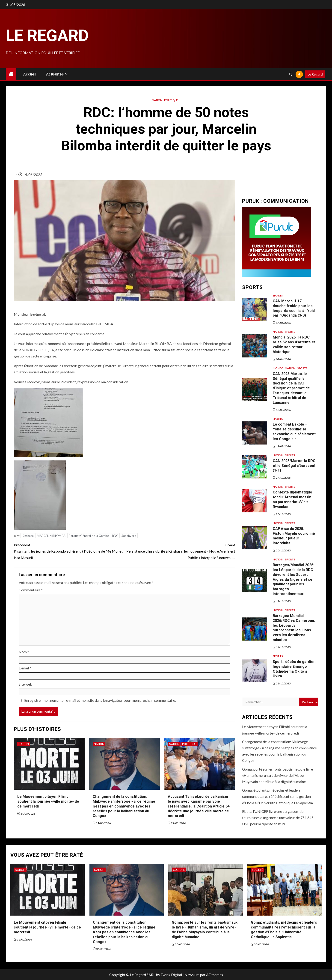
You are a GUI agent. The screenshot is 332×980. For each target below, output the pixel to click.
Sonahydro (129, 536)
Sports (278, 295)
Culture (179, 870)
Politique (171, 100)
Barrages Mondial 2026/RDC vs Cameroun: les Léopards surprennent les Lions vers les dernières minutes (294, 628)
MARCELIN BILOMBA (51, 536)
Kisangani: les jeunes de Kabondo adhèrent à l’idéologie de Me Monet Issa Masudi (69, 551)
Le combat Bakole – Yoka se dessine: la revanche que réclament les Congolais (294, 431)
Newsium (192, 975)
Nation (157, 100)
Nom (24, 652)
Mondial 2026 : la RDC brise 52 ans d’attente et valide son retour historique (294, 344)
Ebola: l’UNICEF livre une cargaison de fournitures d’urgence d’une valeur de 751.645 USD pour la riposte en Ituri (278, 818)
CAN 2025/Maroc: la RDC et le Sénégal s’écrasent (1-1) (294, 466)
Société (258, 870)
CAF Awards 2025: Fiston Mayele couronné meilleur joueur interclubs (294, 536)
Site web (25, 684)
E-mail (25, 668)
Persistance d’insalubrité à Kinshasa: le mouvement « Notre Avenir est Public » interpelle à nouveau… (180, 551)
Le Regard (47, 36)
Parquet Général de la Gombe (89, 536)
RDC (115, 536)
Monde (278, 368)
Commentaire (31, 590)
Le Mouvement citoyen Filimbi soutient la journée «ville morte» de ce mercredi (48, 801)
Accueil (30, 74)
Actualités (55, 74)
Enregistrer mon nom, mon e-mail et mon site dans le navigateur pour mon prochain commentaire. (100, 700)
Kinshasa (28, 536)
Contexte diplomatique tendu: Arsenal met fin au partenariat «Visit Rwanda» (292, 499)
